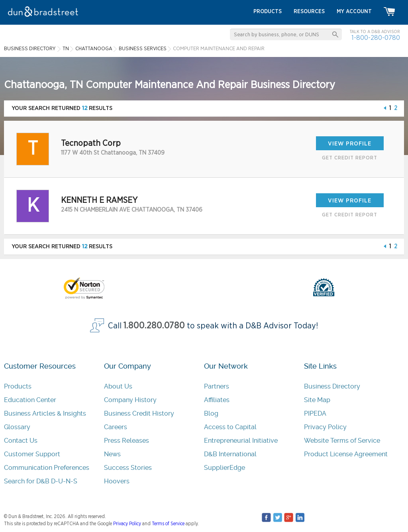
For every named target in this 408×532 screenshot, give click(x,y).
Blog (211, 413)
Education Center (30, 400)
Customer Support (32, 454)
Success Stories (128, 468)
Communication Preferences (47, 468)
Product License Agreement (346, 454)
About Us (118, 386)
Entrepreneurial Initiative (241, 441)
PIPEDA (315, 413)
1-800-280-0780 (376, 38)
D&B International (230, 454)
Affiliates (217, 400)
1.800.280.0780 (154, 326)
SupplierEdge (225, 468)
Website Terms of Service (342, 441)
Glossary (17, 427)
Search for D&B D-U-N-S (41, 481)
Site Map (317, 400)
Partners (217, 386)
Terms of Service (168, 524)
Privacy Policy (325, 427)
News (112, 454)
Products (18, 386)
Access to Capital (230, 427)
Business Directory (332, 386)
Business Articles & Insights (45, 413)
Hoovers (117, 481)
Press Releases (127, 441)
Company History (130, 400)
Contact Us (21, 441)
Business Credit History (139, 413)
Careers (116, 427)
